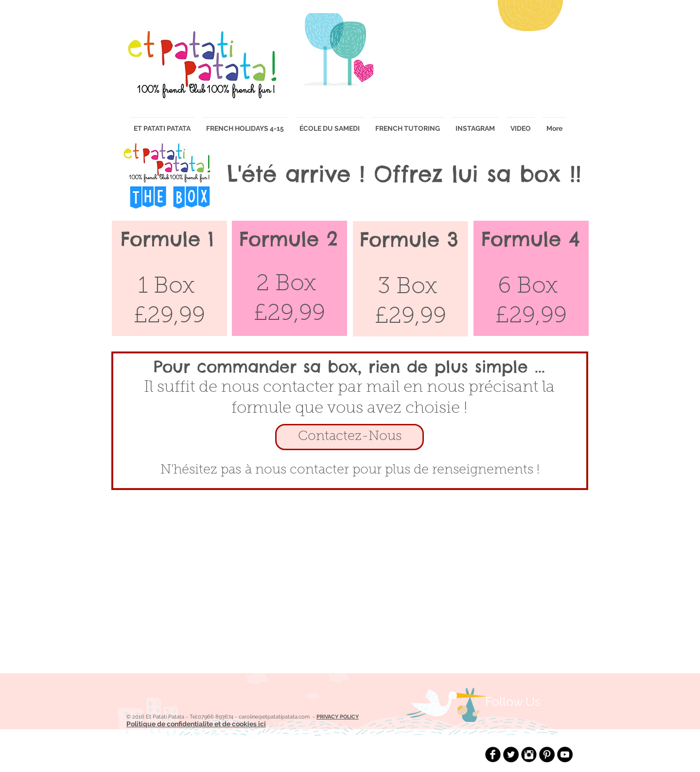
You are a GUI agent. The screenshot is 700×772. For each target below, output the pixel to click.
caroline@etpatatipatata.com (274, 717)
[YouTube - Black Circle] (565, 754)
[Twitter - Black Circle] (511, 754)
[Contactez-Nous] (350, 437)
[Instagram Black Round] (529, 754)
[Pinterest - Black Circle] (547, 754)
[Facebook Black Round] (493, 754)
